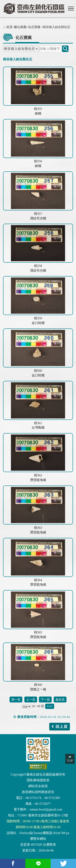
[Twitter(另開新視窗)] (63, 863)
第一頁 (16, 699)
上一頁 (31, 699)
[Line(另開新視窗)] (38, 863)
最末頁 (60, 699)
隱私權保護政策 (38, 780)
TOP (70, 761)
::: (4, 27)
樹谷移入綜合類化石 (56, 27)
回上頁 (62, 727)
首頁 (9, 27)
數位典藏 (20, 27)
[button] (71, 9)
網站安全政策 (38, 786)
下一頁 (45, 699)
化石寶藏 (34, 27)
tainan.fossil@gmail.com (46, 809)
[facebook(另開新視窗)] (13, 863)
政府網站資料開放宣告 (38, 792)
